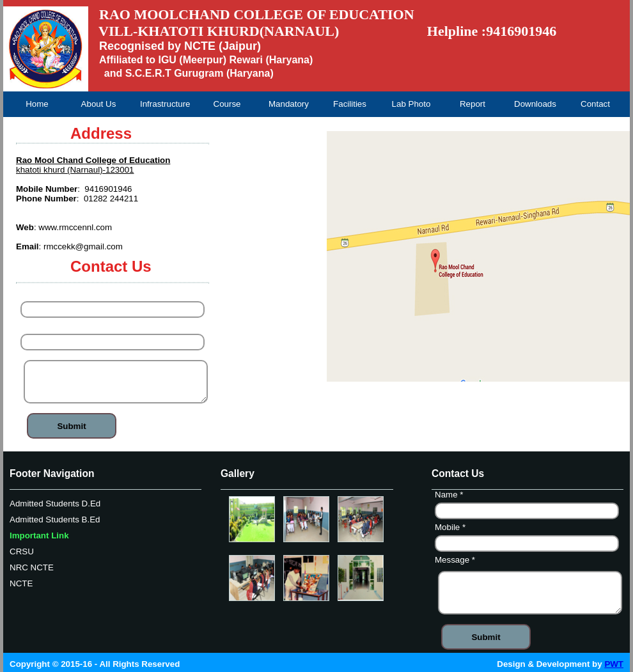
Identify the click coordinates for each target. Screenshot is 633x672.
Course (227, 104)
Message (457, 561)
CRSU (22, 551)
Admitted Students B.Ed (55, 520)
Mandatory (289, 104)
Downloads (535, 104)
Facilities (350, 104)
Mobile (37, 327)
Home (37, 104)
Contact (595, 104)
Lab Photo (411, 104)
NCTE (21, 583)
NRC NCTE (32, 567)
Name (36, 295)
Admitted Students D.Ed (55, 504)
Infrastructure (165, 104)
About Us (99, 104)
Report (473, 104)
